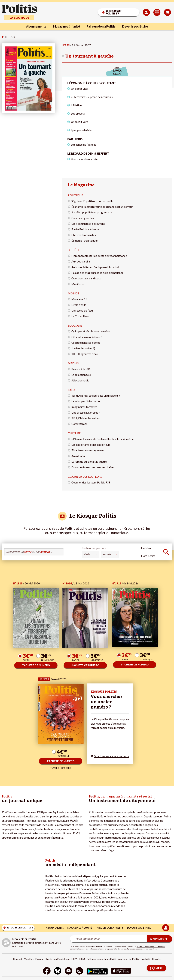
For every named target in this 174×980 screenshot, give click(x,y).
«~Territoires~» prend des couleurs (92, 97)
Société (74, 250)
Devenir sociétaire (136, 26)
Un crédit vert (79, 122)
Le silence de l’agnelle (84, 144)
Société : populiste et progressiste (92, 212)
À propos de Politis (129, 959)
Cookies (157, 959)
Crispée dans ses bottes (86, 343)
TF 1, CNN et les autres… (87, 418)
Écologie (75, 325)
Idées (72, 390)
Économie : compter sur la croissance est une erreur (102, 207)
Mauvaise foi (79, 299)
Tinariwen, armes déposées (88, 450)
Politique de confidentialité (101, 959)
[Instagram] (80, 971)
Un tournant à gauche (89, 56)
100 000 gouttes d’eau (85, 354)
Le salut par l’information (86, 401)
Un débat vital (79, 89)
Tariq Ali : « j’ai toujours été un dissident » (96, 395)
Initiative (76, 105)
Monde (73, 293)
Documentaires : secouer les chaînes (93, 467)
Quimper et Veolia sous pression (91, 331)
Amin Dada (78, 456)
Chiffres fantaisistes (84, 235)
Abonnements (35, 26)
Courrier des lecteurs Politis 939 (91, 482)
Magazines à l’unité (66, 26)
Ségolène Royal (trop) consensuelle (92, 201)
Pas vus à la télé (81, 369)
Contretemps (79, 424)
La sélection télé (81, 375)
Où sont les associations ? (87, 337)
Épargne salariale (81, 130)
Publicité (146, 959)
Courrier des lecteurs (85, 476)
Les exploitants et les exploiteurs (91, 445)
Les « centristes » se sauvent (88, 224)
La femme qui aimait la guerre (89, 461)
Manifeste (78, 284)
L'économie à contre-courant (92, 83)
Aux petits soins (81, 261)
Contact (18, 959)
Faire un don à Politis (101, 26)
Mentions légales (33, 959)
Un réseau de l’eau (82, 310)
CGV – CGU (78, 959)
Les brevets (78, 113)
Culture (74, 433)
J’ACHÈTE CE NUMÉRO (36, 665)
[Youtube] (68, 971)
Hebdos (146, 548)
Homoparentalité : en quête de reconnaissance (99, 256)
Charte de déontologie (57, 959)
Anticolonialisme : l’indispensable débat (95, 267)
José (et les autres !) (83, 348)
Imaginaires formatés (84, 407)
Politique (75, 195)
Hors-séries (148, 556)
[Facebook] (46, 971)
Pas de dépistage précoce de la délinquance (97, 273)
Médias (73, 363)
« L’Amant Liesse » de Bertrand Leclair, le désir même (103, 439)
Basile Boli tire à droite (85, 229)
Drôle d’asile (79, 305)
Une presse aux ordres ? (86, 412)
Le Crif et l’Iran (80, 316)
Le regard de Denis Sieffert (88, 153)
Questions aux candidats (86, 278)
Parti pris (75, 139)
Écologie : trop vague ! (85, 240)
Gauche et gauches (83, 218)
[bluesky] (57, 971)
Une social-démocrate (84, 159)
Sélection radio (80, 380)
